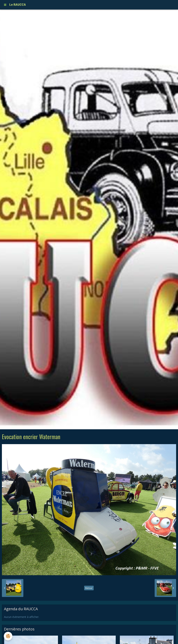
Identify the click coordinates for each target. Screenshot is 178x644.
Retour (89, 588)
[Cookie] (8, 636)
